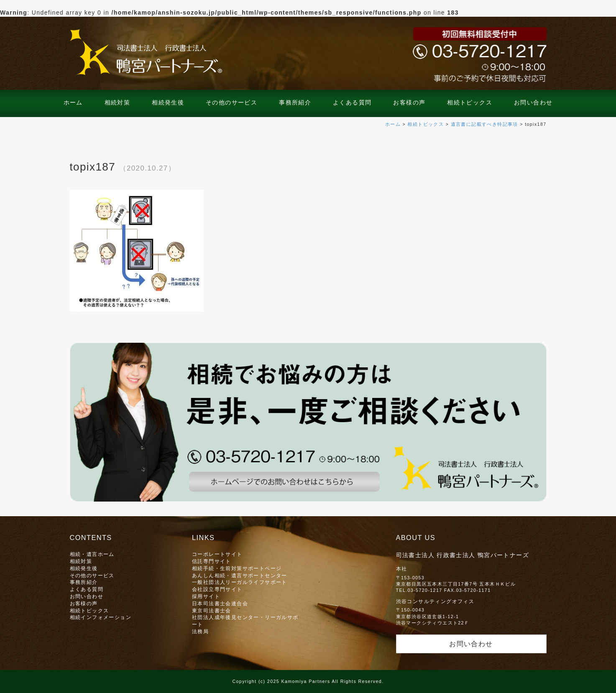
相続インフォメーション (101, 617)
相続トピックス (470, 102)
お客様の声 (409, 102)
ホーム (73, 102)
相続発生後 (168, 102)
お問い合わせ (533, 102)
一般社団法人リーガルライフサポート (240, 582)
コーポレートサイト (217, 554)
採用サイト (206, 596)
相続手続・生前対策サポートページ (237, 568)
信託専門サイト (212, 561)
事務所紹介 (295, 102)
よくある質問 (352, 102)
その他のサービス (231, 102)
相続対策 (118, 102)
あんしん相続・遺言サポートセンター (240, 575)
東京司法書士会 (212, 610)
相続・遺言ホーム (92, 554)
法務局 (200, 631)
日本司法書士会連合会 (220, 603)
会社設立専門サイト (217, 589)
